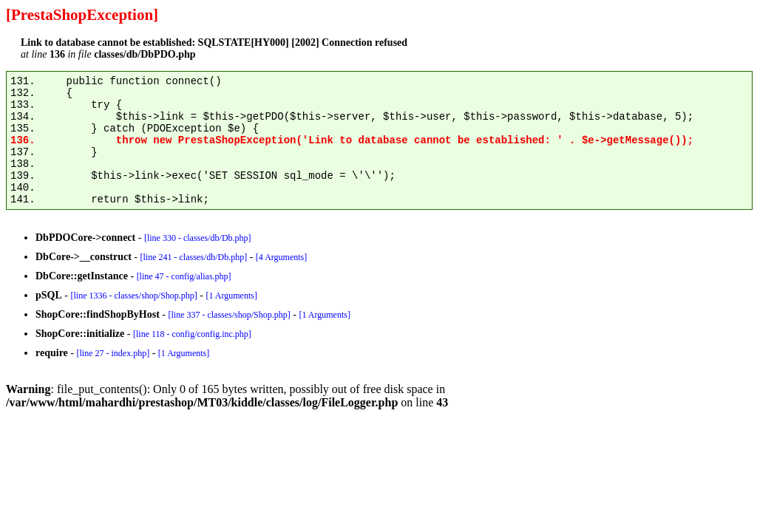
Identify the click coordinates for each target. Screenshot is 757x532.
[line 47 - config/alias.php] (184, 276)
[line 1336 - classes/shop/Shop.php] (133, 296)
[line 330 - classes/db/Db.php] (198, 238)
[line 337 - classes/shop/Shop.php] (229, 315)
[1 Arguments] (231, 296)
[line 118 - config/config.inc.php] (192, 334)
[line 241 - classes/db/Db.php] (193, 257)
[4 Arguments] (281, 257)
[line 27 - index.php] (113, 353)
